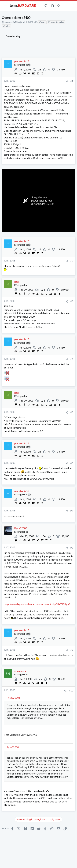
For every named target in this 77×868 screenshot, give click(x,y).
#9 (72, 650)
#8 (72, 548)
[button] (5, 6)
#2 (72, 261)
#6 (72, 463)
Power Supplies (56, 22)
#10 (71, 691)
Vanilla (6, 26)
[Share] (67, 81)
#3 (72, 301)
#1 (72, 81)
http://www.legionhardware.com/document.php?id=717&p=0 (37, 604)
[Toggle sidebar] (65, 6)
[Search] (72, 6)
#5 (72, 412)
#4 (72, 359)
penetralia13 (11, 22)
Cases (42, 22)
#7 (72, 511)
